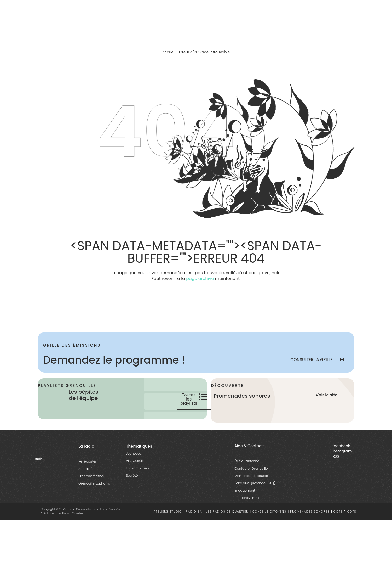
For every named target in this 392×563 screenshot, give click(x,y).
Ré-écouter (87, 463)
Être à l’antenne (247, 462)
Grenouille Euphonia (94, 485)
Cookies (78, 515)
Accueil (169, 52)
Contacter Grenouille (251, 470)
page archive (200, 278)
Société (132, 477)
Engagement (245, 492)
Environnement (138, 470)
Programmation (91, 478)
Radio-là (194, 513)
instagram (342, 452)
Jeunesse (133, 455)
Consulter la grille (315, 360)
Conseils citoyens (269, 513)
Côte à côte (345, 513)
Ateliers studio (168, 513)
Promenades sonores (310, 513)
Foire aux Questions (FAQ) (255, 484)
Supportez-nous (247, 499)
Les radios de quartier (227, 513)
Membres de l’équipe (251, 477)
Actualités (86, 470)
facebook (341, 447)
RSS (336, 458)
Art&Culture (135, 462)
